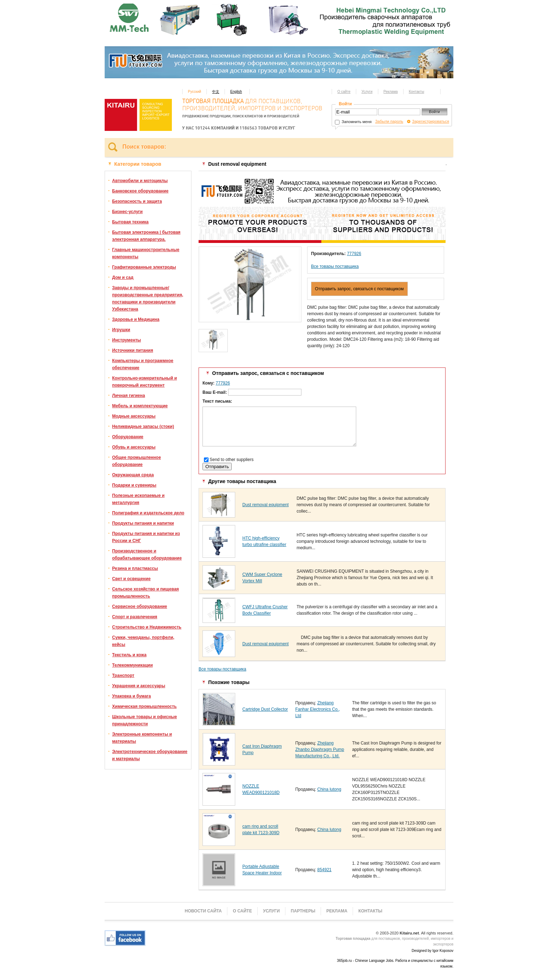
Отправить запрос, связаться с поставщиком (359, 289)
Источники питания (133, 350)
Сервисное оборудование (139, 606)
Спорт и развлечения (135, 617)
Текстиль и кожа (129, 655)
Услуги (367, 92)
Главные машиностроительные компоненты (146, 253)
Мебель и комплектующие (140, 406)
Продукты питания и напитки (143, 523)
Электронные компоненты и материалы (142, 738)
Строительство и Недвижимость (147, 627)
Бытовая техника (130, 222)
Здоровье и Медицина (136, 319)
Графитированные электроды (144, 267)
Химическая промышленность (144, 706)
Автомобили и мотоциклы (140, 181)
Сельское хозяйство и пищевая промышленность (146, 593)
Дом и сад (123, 277)
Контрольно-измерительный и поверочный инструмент (144, 382)
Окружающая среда (133, 475)
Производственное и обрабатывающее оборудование (147, 555)
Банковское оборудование (140, 191)
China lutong (329, 789)
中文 (216, 92)
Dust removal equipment (265, 505)
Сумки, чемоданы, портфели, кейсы (143, 641)
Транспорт (123, 676)
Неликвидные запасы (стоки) (143, 427)
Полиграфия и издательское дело (148, 513)
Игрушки (121, 330)
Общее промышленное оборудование (136, 461)
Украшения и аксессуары (139, 686)
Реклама (391, 92)
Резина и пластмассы (135, 568)
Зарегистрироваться (431, 121)
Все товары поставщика (335, 266)
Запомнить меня (353, 122)
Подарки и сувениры (134, 485)
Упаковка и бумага (131, 696)
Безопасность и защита (137, 201)
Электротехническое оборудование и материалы (150, 755)
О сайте (344, 92)
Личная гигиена (128, 396)
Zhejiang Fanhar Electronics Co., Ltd (318, 709)
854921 (324, 870)
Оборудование (128, 437)
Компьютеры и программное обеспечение (143, 364)
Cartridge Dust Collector (265, 709)
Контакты (417, 92)
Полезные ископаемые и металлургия (138, 499)
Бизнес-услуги (127, 212)
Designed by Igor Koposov (433, 951)
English (236, 92)
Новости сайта (203, 911)
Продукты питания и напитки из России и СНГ (146, 537)
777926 (354, 254)
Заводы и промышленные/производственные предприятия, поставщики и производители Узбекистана (148, 298)
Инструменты (127, 340)
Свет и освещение (131, 579)
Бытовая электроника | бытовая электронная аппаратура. (146, 236)
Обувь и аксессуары (134, 447)
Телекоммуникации (132, 665)
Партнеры (303, 911)
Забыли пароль (389, 121)
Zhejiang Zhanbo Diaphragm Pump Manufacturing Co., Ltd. (320, 749)
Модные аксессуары (134, 416)
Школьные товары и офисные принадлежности (144, 720)
